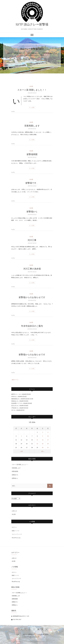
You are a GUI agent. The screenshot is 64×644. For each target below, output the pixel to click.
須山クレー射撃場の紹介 (32, 49)
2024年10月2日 (32, 215)
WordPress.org (16, 538)
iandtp (13, 111)
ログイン (14, 527)
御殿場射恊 (14, 399)
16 (43, 440)
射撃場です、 (32, 183)
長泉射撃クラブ (16, 403)
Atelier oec (44, 642)
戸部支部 (14, 408)
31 (48, 447)
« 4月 (21, 451)
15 (37, 440)
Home (17, 634)
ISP (12, 410)
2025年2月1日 (32, 129)
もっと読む (32, 60)
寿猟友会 (14, 401)
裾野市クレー (15, 394)
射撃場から (32, 211)
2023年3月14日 (32, 358)
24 (48, 444)
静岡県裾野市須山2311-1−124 (20, 616)
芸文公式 (14, 406)
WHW (13, 396)
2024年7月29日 (32, 243)
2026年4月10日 (32, 93)
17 (48, 440)
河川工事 (32, 240)
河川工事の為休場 (32, 269)
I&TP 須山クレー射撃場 (32, 24)
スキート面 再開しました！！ (32, 90)
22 (37, 444)
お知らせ (14, 511)
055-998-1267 (16, 619)
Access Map (28, 637)
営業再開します (32, 126)
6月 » (43, 451)
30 (43, 447)
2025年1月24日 (32, 157)
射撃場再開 (32, 154)
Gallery (37, 637)
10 (48, 436)
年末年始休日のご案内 (32, 326)
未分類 (31, 86)
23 (43, 444)
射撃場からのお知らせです (32, 297)
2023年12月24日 (32, 329)
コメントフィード (17, 534)
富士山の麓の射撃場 (44, 634)
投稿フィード (16, 531)
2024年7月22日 (32, 272)
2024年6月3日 (32, 300)
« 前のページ (15, 380)
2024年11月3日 (32, 186)
